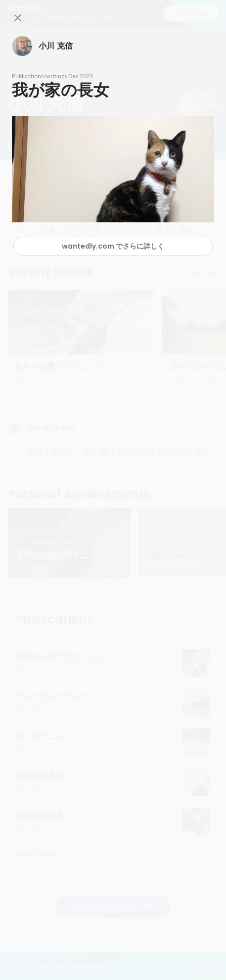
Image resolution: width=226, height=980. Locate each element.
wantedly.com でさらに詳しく (113, 246)
